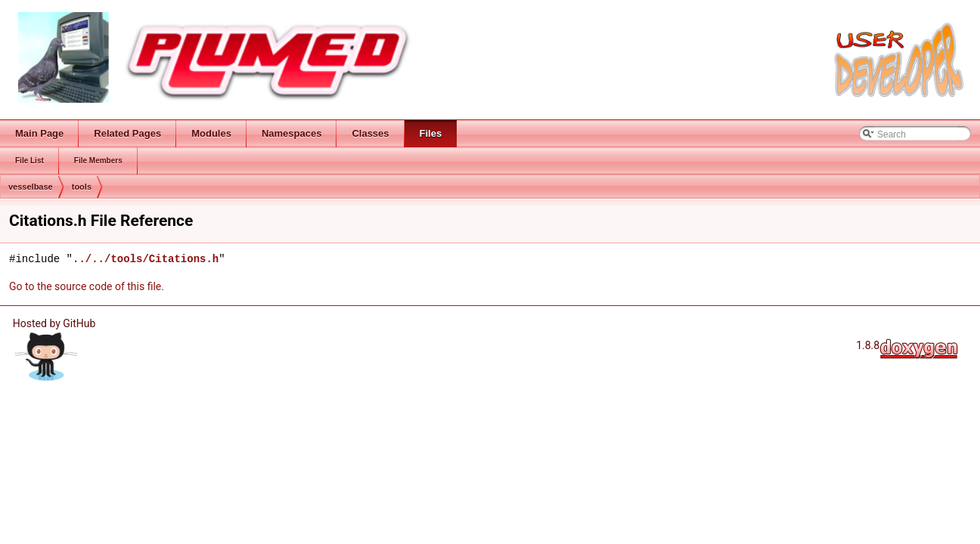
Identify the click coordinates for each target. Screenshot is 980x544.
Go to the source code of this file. (87, 286)
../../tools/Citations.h (146, 259)
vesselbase (31, 187)
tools (82, 187)
